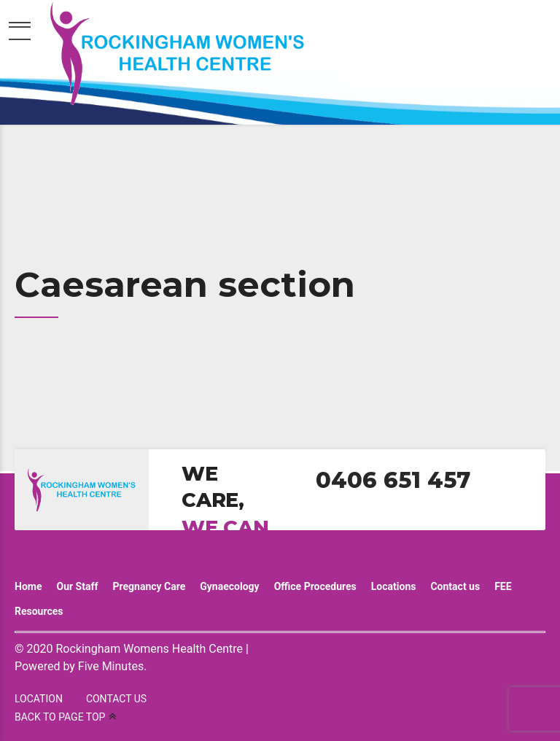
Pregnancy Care (149, 586)
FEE (503, 586)
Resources (39, 611)
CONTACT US (116, 699)
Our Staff (77, 586)
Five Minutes (111, 666)
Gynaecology (229, 586)
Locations (394, 586)
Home (28, 586)
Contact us (455, 586)
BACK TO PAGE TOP (60, 717)
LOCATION (39, 699)
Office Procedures (315, 586)
